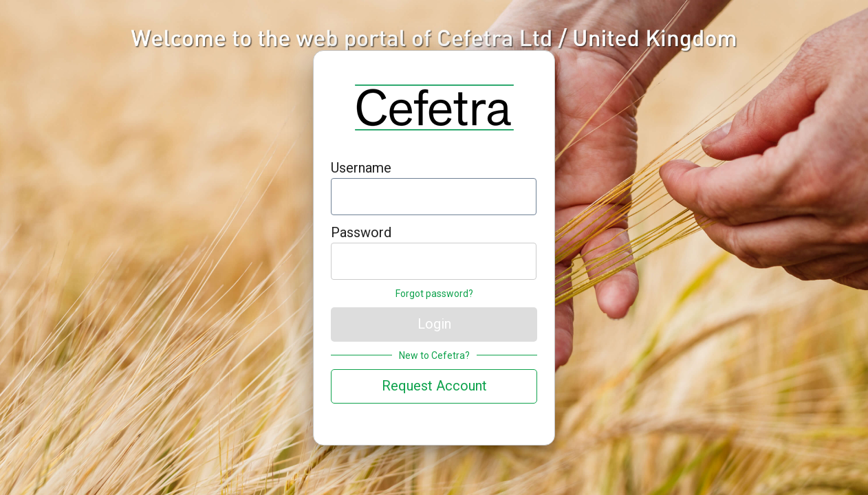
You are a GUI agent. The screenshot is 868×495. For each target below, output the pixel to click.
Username (361, 168)
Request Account (434, 386)
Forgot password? (434, 294)
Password (361, 232)
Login (434, 324)
